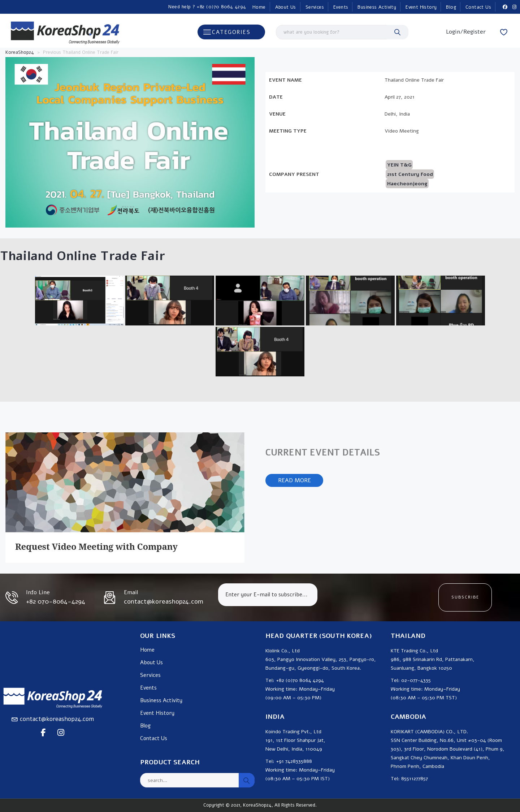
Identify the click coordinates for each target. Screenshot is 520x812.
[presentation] (378, 597)
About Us (286, 7)
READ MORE (294, 480)
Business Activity (377, 7)
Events (341, 7)
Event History (421, 7)
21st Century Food (410, 174)
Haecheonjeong (407, 184)
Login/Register (466, 32)
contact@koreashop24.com (57, 719)
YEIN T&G (399, 165)
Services (315, 7)
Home (259, 7)
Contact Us (478, 7)
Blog (451, 7)
